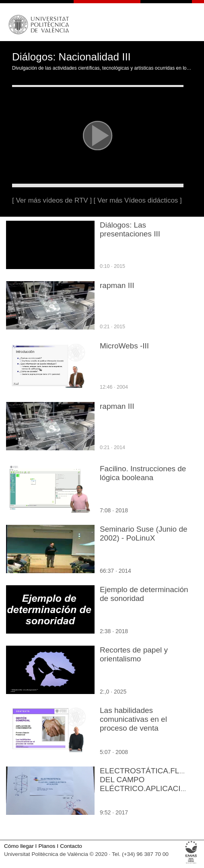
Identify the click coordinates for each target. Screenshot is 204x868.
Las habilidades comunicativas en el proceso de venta (133, 719)
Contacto (71, 846)
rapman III (117, 285)
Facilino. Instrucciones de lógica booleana (143, 473)
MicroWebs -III (124, 346)
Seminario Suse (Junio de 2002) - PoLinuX (144, 533)
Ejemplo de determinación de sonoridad (144, 594)
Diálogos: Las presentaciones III (130, 229)
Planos (47, 846)
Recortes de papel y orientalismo (134, 654)
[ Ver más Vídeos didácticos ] (138, 200)
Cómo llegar (19, 846)
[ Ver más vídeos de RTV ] (52, 200)
